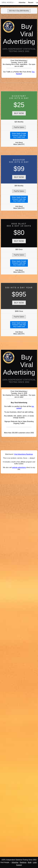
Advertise (22, 3)
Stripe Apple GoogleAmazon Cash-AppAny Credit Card (19, 135)
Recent (31, 3)
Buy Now (19, 113)
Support (19, 865)
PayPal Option (19, 127)
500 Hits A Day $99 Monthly (19, 11)
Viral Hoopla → (9, 3)
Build (30, 862)
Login (35, 862)
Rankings (23, 862)
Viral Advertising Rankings (24, 454)
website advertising (19, 467)
